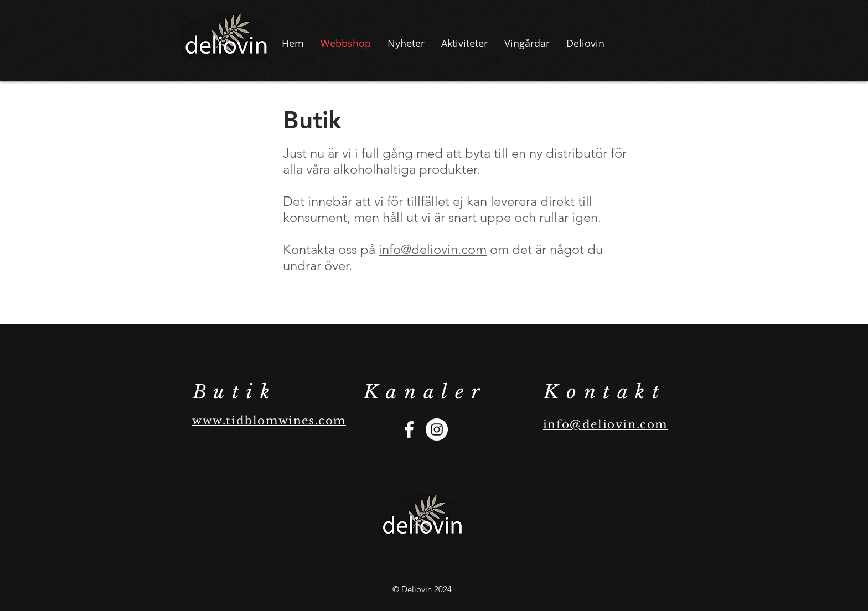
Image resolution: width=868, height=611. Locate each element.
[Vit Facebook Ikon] (409, 429)
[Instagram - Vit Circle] (437, 429)
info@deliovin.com (433, 249)
